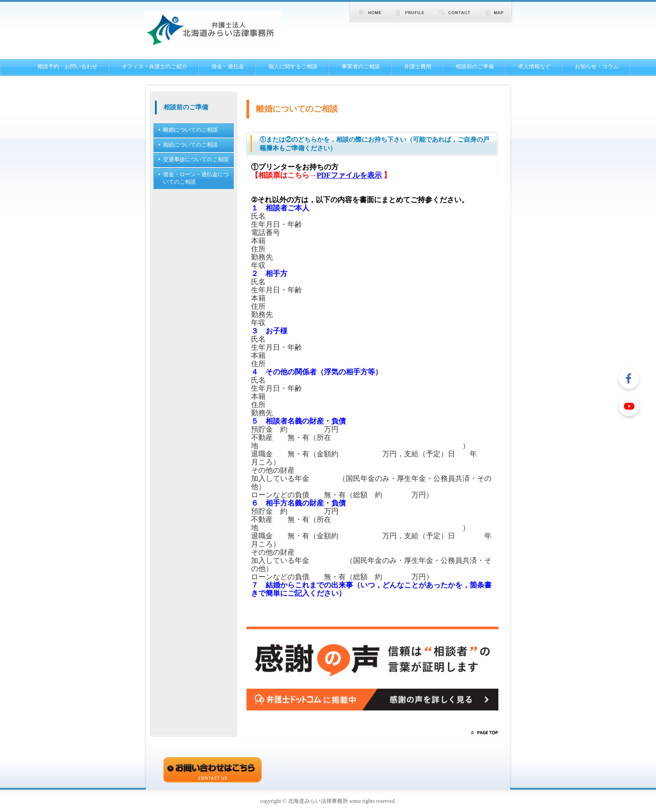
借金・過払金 (228, 66)
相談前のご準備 (475, 66)
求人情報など (534, 66)
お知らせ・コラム (597, 66)
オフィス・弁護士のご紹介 (154, 66)
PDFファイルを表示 (349, 175)
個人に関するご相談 (293, 66)
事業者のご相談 (361, 66)
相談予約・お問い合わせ (67, 66)
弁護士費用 (418, 66)
